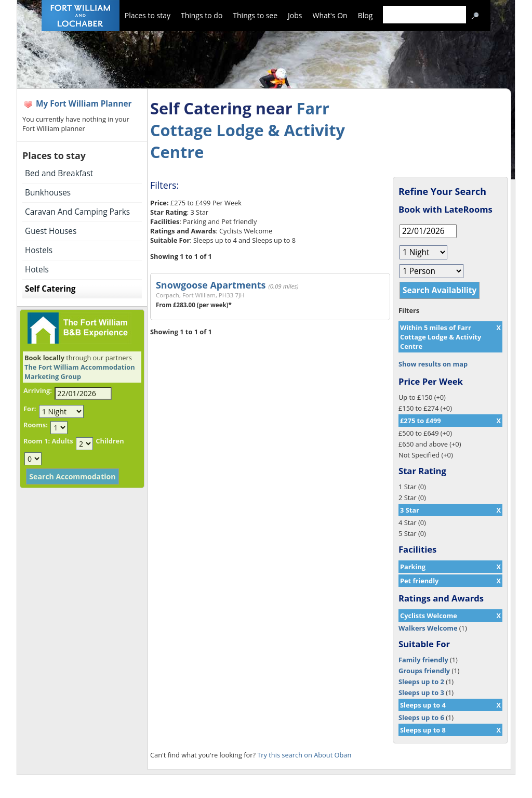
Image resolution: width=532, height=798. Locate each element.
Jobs (295, 15)
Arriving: (38, 390)
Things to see (255, 15)
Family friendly (423, 660)
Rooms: (36, 425)
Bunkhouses (48, 193)
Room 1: (37, 441)
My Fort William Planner (84, 104)
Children (110, 441)
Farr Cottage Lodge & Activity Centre (248, 130)
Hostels (39, 250)
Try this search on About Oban (304, 755)
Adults (62, 441)
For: (30, 409)
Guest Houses (51, 231)
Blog (365, 15)
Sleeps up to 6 (421, 717)
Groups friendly (424, 671)
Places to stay (148, 15)
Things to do (202, 15)
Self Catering (50, 289)
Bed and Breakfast (59, 173)
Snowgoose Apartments (211, 285)
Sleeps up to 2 (421, 682)
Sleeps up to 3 (421, 692)
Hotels (37, 270)
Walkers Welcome (428, 628)
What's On (330, 15)
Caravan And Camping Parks (77, 212)
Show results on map (433, 364)
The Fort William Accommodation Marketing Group (80, 372)
